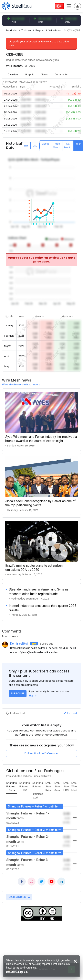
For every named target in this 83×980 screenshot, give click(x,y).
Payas (40, 30)
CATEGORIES (19, 897)
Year (78, 144)
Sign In (33, 696)
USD (35, 146)
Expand (70, 713)
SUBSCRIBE (18, 693)
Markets (11, 30)
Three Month (57, 146)
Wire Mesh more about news (21, 384)
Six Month (68, 146)
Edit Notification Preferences (41, 753)
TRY (26, 146)
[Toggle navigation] (77, 6)
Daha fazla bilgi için (17, 972)
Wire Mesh (55, 30)
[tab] (12, 787)
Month (45, 144)
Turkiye (26, 30)
